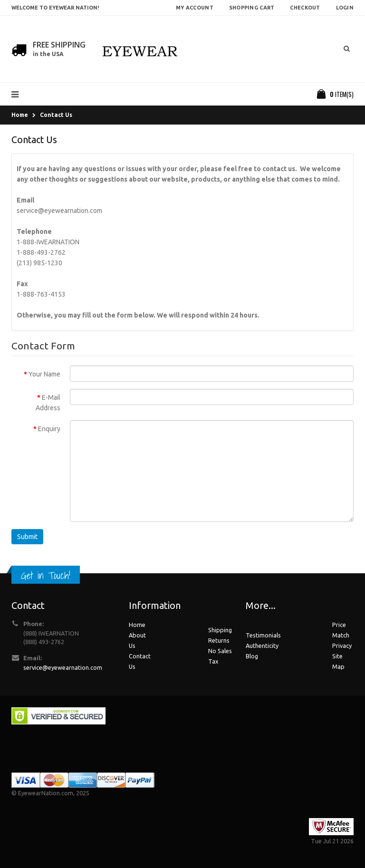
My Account (195, 8)
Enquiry (49, 429)
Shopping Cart (252, 8)
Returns (219, 640)
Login (345, 8)
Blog (252, 656)
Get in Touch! (46, 575)
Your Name (44, 374)
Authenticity (262, 646)
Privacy (342, 646)
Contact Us (56, 115)
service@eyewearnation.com (59, 211)
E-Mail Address (48, 403)
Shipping (220, 630)
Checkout (305, 8)
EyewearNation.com (46, 793)
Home (20, 115)
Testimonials (263, 635)
